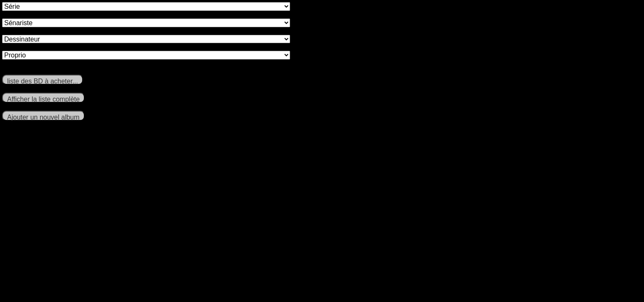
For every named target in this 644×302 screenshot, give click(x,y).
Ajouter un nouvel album (43, 117)
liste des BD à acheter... (43, 81)
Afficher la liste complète (43, 99)
